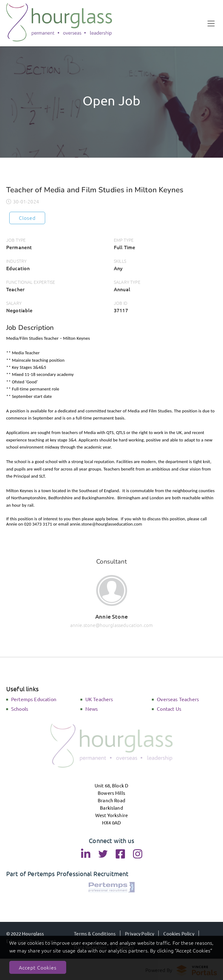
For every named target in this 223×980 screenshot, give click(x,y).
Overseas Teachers (178, 699)
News (92, 709)
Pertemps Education (34, 699)
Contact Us (169, 709)
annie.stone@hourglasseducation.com (111, 625)
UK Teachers (99, 699)
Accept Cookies (38, 967)
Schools (20, 709)
